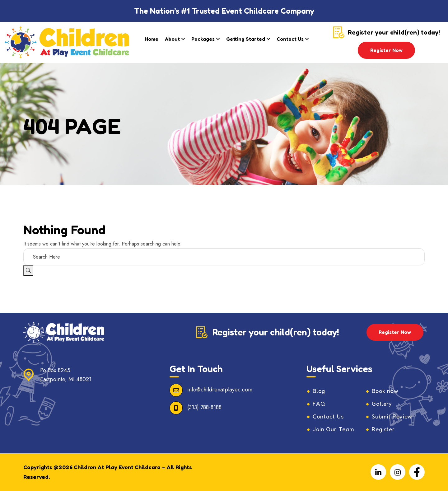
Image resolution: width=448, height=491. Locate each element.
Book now (386, 391)
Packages (203, 39)
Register (383, 429)
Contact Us (290, 39)
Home (152, 39)
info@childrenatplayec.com (220, 390)
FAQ (319, 404)
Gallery (382, 404)
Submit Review (392, 417)
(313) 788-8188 (204, 407)
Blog (319, 391)
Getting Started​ (246, 39)
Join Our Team (334, 429)
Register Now (386, 50)
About (172, 39)
